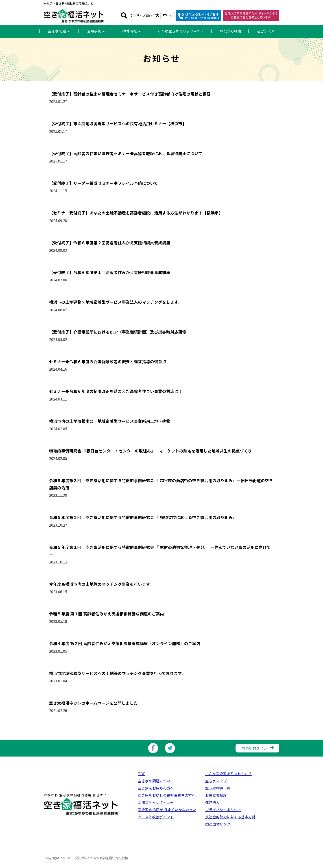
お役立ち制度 (216, 795)
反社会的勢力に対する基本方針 (230, 817)
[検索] (124, 16)
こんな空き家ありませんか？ (229, 774)
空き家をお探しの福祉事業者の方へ (167, 795)
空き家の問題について (156, 781)
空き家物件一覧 (218, 788)
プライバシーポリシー (223, 810)
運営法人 (212, 802)
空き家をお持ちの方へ (156, 788)
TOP (142, 774)
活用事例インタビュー (156, 802)
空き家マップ (216, 781)
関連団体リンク (218, 824)
